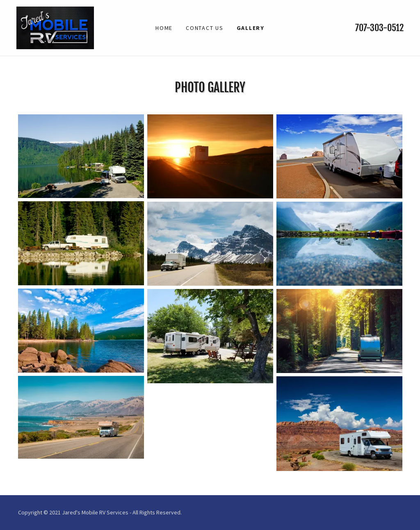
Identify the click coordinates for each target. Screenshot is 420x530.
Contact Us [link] (205, 28)
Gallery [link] (251, 28)
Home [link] (164, 28)
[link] (55, 27)
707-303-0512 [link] (379, 28)
